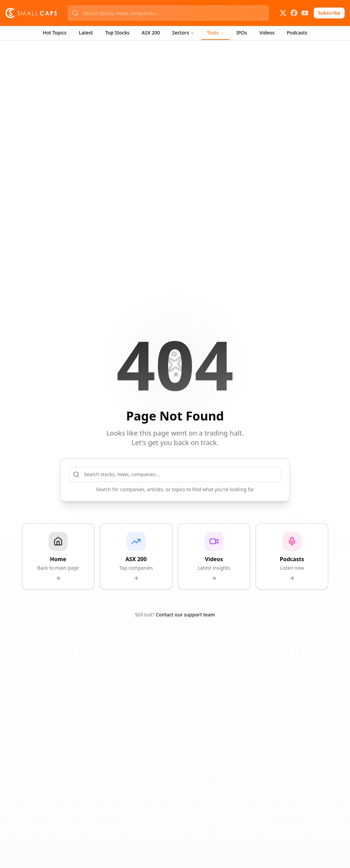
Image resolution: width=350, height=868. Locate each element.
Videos (267, 33)
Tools (216, 33)
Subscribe (329, 13)
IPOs (242, 33)
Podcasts (297, 33)
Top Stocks (117, 33)
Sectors (183, 33)
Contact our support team (185, 615)
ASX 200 (151, 33)
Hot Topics (55, 33)
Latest (86, 33)
